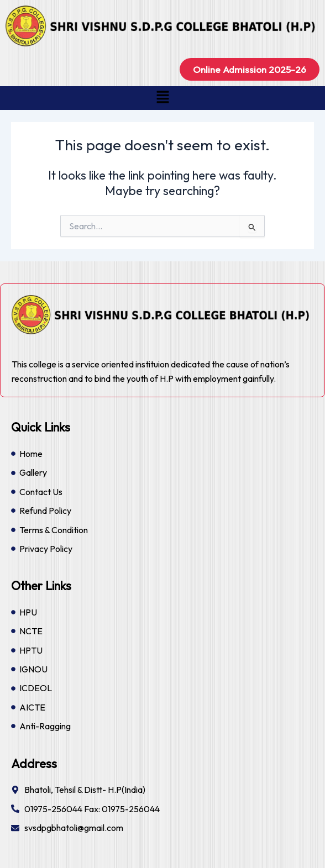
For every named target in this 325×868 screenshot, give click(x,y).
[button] (162, 98)
